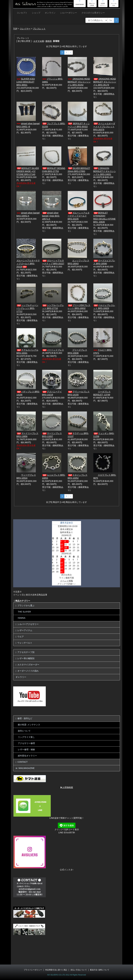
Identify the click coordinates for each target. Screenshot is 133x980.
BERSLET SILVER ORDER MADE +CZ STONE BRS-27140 (28, 171)
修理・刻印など (24, 718)
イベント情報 (66, 581)
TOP (15, 29)
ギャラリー (21, 677)
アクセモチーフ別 (25, 652)
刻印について (24, 731)
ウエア (20, 637)
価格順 (48, 41)
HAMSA (22, 618)
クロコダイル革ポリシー (93, 13)
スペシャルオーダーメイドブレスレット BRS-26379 (104, 127)
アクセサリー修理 (26, 743)
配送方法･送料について (100, 970)
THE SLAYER (24, 612)
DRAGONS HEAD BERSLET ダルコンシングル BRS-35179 (105, 82)
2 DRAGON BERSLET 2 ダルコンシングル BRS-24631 (105, 171)
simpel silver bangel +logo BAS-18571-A (51, 216)
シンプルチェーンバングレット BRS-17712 (27, 308)
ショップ (36, 13)
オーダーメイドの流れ (27, 671)
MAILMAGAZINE (25, 768)
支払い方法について (79, 970)
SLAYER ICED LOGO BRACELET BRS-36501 (26, 82)
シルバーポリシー (68, 13)
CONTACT (22, 762)
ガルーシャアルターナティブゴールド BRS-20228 (28, 264)
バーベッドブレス (53, 350)
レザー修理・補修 (26, 749)
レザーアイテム (24, 630)
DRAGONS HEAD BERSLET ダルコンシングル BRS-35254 (79, 82)
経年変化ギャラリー (27, 756)
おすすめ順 (39, 41)
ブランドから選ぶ (25, 606)
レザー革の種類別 (25, 658)
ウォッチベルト (24, 643)
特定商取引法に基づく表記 (56, 970)
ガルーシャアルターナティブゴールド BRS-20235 (79, 216)
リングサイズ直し (26, 737)
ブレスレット (39, 29)
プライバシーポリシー (33, 970)
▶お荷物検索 (67, 787)
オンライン (50, 13)
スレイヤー (25, 29)
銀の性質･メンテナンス (29, 725)
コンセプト (22, 13)
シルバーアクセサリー (27, 624)
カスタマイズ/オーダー (27, 665)
